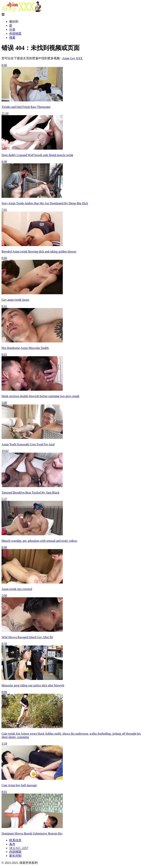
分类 (12, 30)
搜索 (12, 38)
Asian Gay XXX (72, 58)
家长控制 (15, 856)
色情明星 (15, 34)
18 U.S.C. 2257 (19, 848)
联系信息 (15, 840)
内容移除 (15, 852)
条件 (12, 844)
